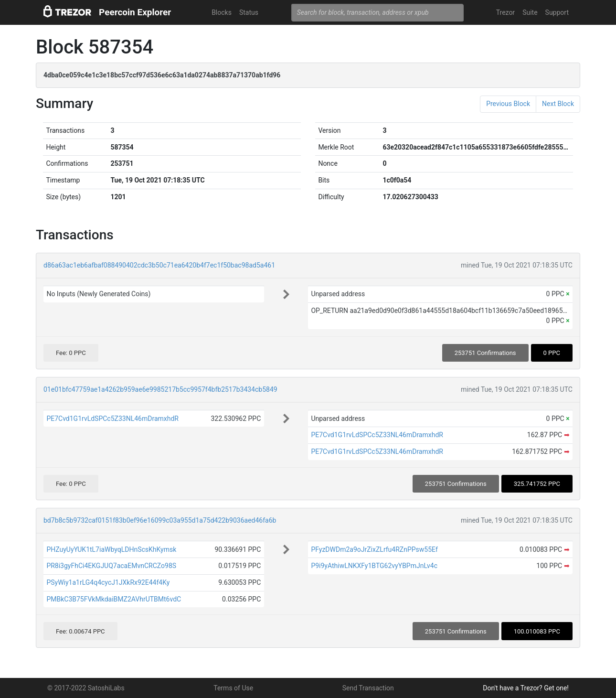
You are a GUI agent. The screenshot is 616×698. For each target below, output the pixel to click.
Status (249, 12)
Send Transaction (368, 688)
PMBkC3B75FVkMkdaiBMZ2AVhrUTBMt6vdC (114, 599)
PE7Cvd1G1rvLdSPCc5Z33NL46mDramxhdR (112, 419)
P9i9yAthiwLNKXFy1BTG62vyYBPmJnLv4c (374, 566)
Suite (530, 12)
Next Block (558, 104)
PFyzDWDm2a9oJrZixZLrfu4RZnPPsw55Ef (374, 549)
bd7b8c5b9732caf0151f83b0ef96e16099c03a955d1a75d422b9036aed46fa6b (160, 520)
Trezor (505, 12)
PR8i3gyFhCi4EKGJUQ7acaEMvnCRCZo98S (111, 566)
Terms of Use (233, 688)
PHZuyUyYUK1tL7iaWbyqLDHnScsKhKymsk (111, 549)
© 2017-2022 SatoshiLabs (86, 688)
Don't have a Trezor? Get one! (526, 688)
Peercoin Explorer (135, 12)
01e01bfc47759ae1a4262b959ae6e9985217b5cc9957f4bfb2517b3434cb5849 (160, 389)
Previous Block (508, 104)
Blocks (222, 12)
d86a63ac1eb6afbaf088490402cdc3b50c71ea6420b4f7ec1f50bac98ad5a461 (159, 265)
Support (557, 12)
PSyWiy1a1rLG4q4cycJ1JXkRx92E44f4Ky (108, 582)
